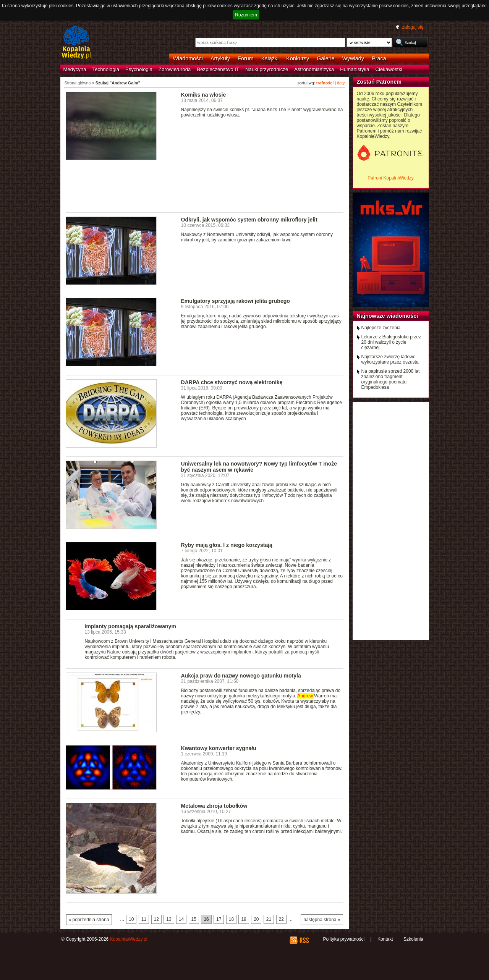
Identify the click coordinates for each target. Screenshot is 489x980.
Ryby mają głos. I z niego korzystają (227, 545)
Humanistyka (355, 69)
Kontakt (385, 939)
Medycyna (75, 69)
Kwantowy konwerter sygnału (219, 748)
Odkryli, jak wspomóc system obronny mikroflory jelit (249, 220)
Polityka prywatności (344, 939)
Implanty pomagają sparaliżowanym (130, 626)
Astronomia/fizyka (314, 69)
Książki (270, 58)
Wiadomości (188, 58)
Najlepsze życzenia (381, 328)
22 (281, 919)
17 (219, 919)
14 (181, 919)
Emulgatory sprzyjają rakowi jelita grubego (236, 301)
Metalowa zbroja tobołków (214, 806)
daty (341, 83)
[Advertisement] (205, 190)
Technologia (106, 69)
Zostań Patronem (379, 82)
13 (169, 919)
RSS (304, 940)
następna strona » (322, 920)
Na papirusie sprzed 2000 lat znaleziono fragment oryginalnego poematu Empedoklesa (391, 379)
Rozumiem (246, 15)
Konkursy (298, 58)
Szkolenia (413, 939)
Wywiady (353, 58)
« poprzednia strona (89, 920)
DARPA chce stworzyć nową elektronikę (232, 382)
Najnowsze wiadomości (388, 316)
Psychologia (139, 69)
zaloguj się (413, 27)
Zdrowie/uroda (175, 69)
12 (156, 919)
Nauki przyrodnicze (267, 69)
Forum (246, 58)
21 (269, 919)
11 (144, 919)
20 (256, 919)
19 (244, 919)
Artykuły (220, 58)
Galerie (325, 58)
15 (194, 919)
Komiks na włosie (204, 95)
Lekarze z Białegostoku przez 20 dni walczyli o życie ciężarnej (391, 342)
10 (131, 919)
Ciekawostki (389, 69)
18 (231, 919)
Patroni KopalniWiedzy (391, 178)
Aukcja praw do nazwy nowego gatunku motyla (241, 676)
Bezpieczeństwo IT (218, 69)
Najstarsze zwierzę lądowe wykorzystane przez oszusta (390, 359)
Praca (379, 58)
